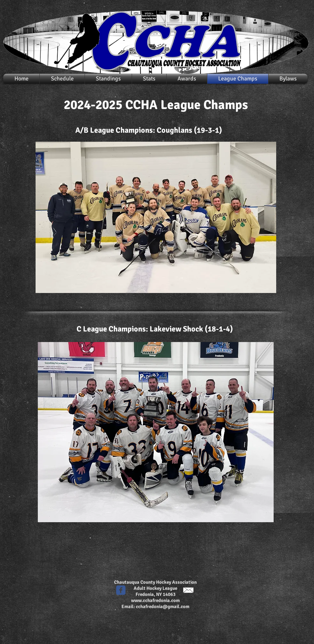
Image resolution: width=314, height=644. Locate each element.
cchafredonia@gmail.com (163, 606)
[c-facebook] (121, 590)
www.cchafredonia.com (155, 600)
